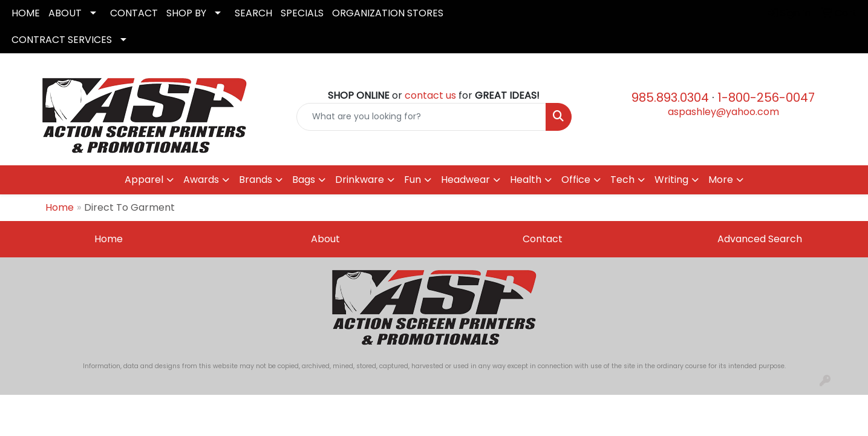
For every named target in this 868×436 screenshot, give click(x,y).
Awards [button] (201, 180)
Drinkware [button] (360, 180)
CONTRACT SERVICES (62, 40)
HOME (26, 13)
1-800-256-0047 (766, 97)
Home (60, 207)
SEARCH (253, 13)
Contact (543, 239)
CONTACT (134, 13)
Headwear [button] (465, 180)
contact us (430, 95)
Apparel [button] (144, 180)
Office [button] (576, 180)
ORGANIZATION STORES (388, 13)
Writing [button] (671, 180)
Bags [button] (304, 180)
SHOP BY (186, 13)
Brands (256, 180)
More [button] (721, 180)
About (325, 239)
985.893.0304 (670, 97)
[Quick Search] (421, 117)
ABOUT (65, 13)
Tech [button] (622, 180)
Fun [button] (413, 180)
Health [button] (526, 180)
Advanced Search (760, 239)
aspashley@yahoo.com (723, 112)
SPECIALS (302, 13)
